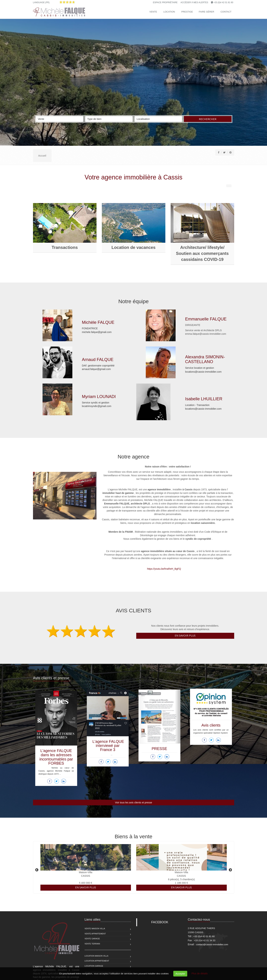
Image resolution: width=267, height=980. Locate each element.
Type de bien (109, 118)
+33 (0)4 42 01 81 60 (223, 2)
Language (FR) (41, 2)
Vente (153, 12)
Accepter (180, 974)
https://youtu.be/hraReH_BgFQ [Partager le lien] (141, 569)
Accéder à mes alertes (194, 2)
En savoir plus (185, 635)
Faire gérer (206, 12)
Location (169, 12)
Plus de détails (199, 973)
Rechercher (208, 119)
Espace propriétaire (165, 2)
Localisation (158, 118)
